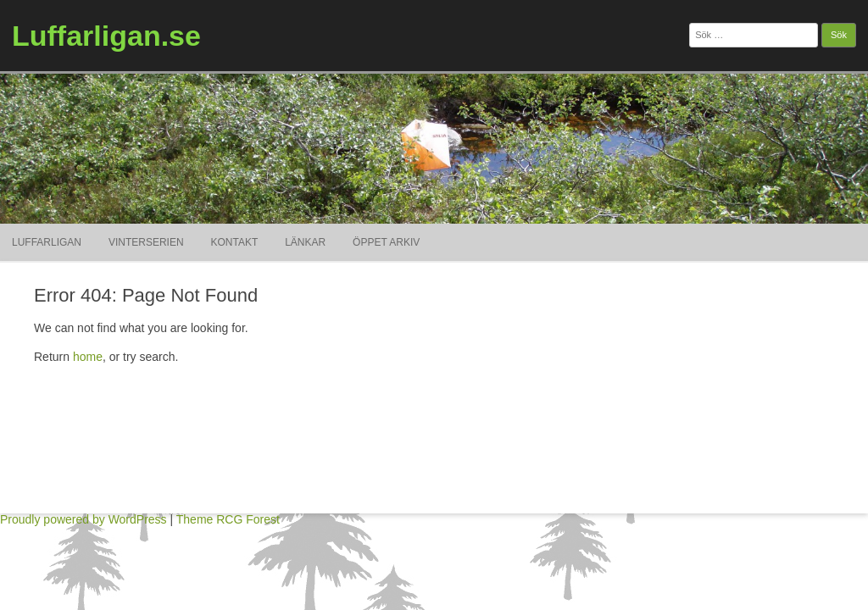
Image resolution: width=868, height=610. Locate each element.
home (88, 357)
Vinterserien (146, 242)
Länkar (305, 242)
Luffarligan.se (106, 36)
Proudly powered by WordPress (83, 519)
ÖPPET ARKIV (386, 242)
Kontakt (235, 242)
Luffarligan (47, 242)
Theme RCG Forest (228, 519)
